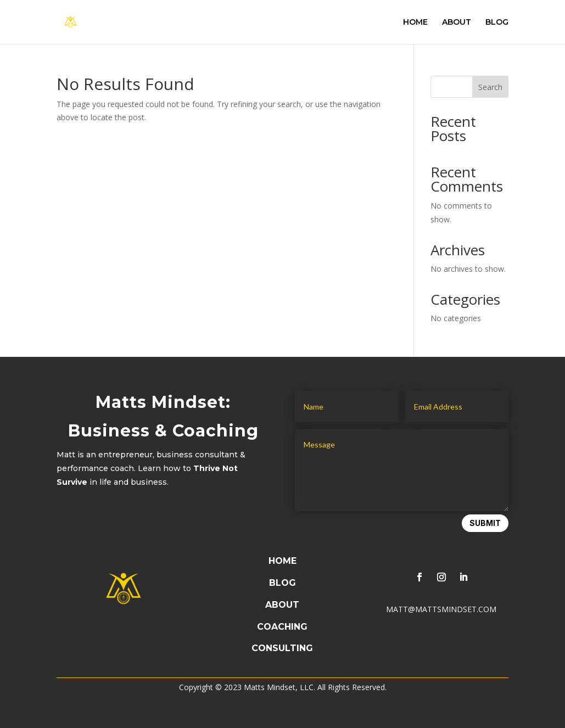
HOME (415, 23)
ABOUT (457, 23)
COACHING (282, 627)
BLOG (497, 23)
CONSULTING (282, 648)
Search (490, 87)
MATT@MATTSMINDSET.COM (441, 609)
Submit (485, 523)
